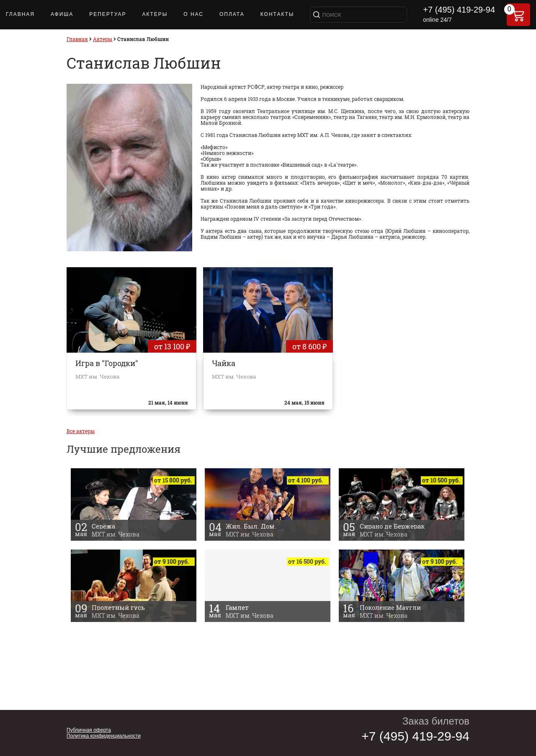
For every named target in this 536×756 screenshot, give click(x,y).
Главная (20, 14)
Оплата (232, 14)
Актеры (155, 14)
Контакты (277, 14)
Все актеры (81, 431)
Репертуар (108, 14)
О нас (193, 14)
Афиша (62, 14)
